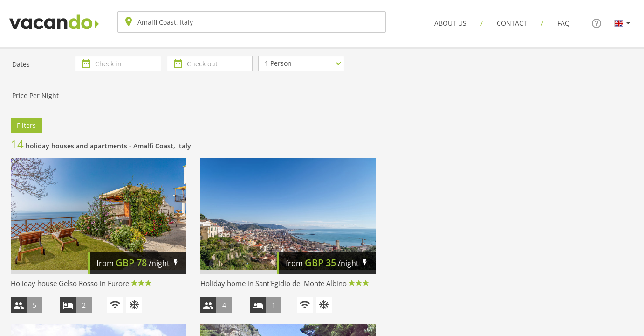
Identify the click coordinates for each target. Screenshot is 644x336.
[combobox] (252, 22)
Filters (26, 125)
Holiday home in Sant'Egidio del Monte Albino (274, 283)
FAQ (564, 23)
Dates (21, 64)
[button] (622, 23)
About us (450, 23)
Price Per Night (35, 95)
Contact (512, 23)
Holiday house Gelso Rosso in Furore (70, 283)
